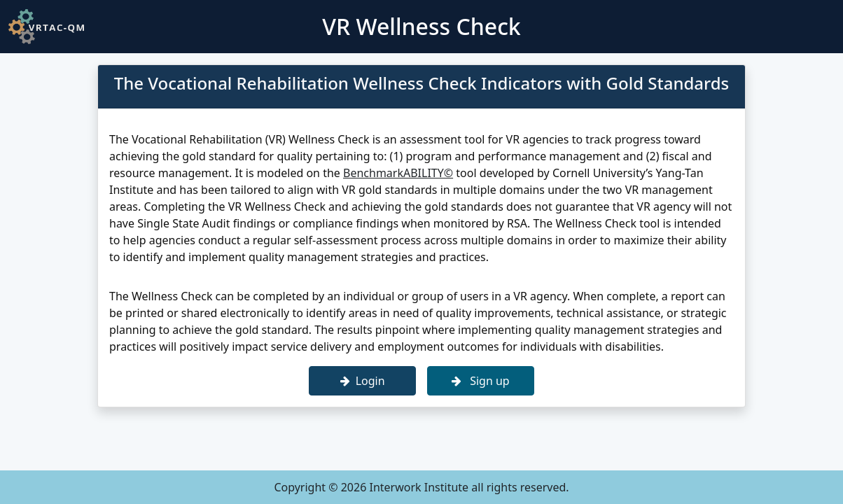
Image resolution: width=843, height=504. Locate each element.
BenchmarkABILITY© (398, 173)
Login (363, 381)
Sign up (481, 381)
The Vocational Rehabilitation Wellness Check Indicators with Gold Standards (422, 83)
